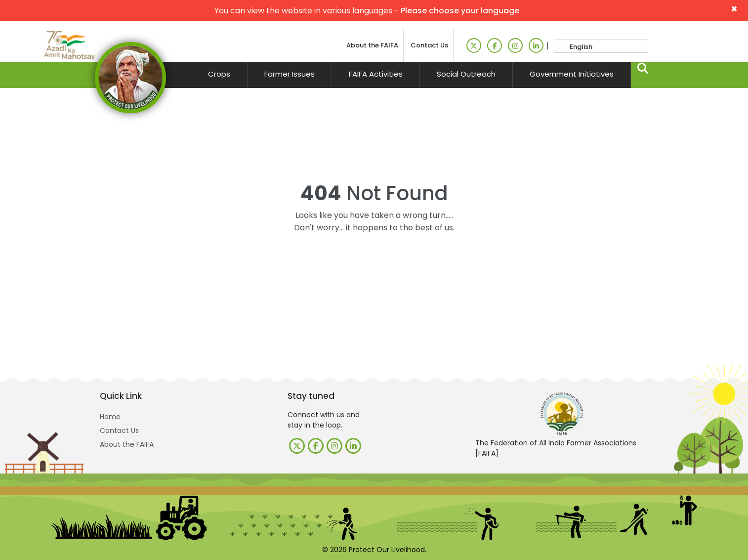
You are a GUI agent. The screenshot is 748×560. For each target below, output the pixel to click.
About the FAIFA (372, 45)
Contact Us (429, 45)
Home (110, 417)
